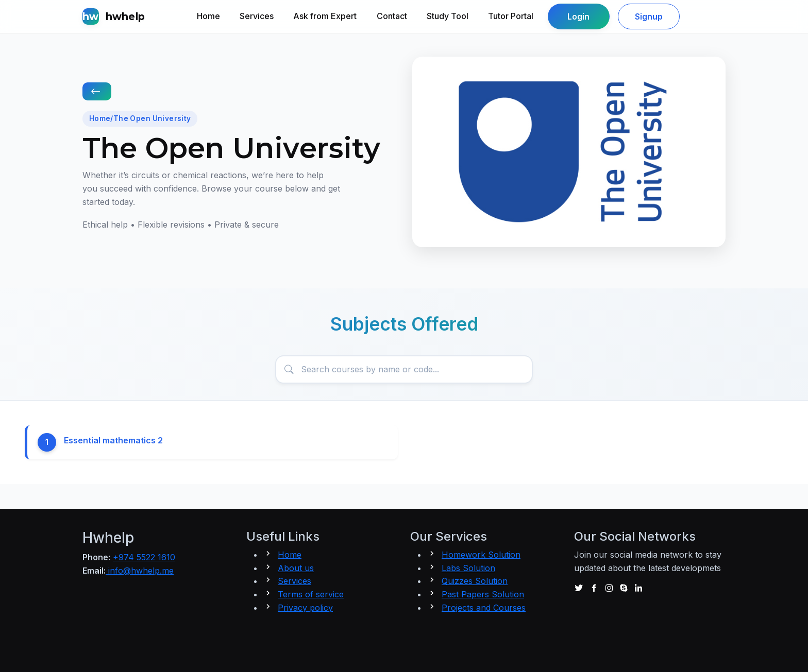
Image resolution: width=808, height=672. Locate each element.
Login (578, 16)
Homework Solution (481, 555)
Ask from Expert (325, 16)
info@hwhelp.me (140, 571)
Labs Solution (468, 568)
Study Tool (448, 16)
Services (257, 16)
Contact (392, 16)
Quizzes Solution (475, 581)
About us (296, 568)
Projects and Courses (484, 608)
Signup (649, 16)
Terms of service (311, 594)
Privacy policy (305, 608)
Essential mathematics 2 (113, 441)
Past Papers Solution (483, 594)
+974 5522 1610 (144, 557)
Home (208, 16)
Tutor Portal (511, 16)
